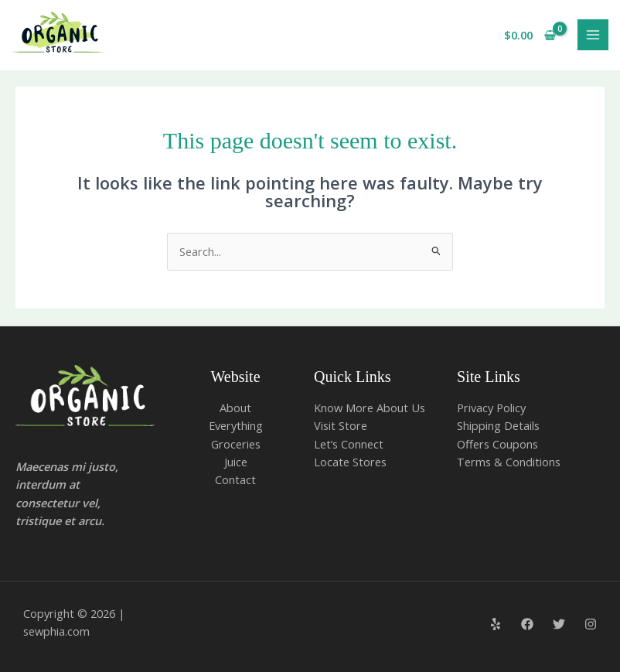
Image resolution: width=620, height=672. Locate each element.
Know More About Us (370, 408)
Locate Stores (350, 462)
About (235, 408)
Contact (235, 479)
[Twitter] (559, 624)
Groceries (236, 444)
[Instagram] (591, 624)
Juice (236, 462)
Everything (236, 425)
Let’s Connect (349, 444)
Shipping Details (498, 425)
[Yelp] (496, 624)
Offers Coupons (497, 444)
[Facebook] (527, 624)
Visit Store (341, 425)
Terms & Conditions (509, 462)
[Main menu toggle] (593, 35)
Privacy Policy (491, 408)
